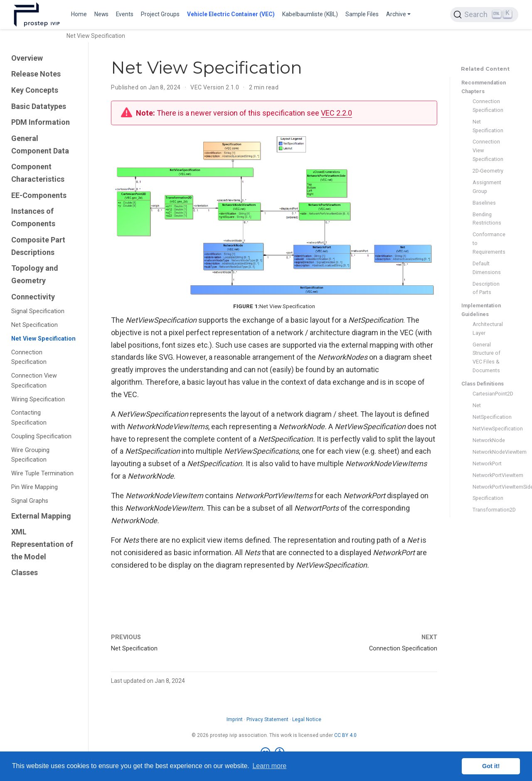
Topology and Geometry (35, 274)
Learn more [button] (269, 766)
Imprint (235, 719)
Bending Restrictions (487, 219)
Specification (488, 498)
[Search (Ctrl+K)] (484, 15)
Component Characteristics (38, 173)
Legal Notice (307, 719)
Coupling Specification (41, 436)
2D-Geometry (488, 171)
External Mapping (41, 516)
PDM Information (41, 122)
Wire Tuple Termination (42, 473)
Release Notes (36, 74)
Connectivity (33, 297)
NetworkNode (488, 440)
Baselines (484, 203)
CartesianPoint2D (488, 394)
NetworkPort (487, 463)
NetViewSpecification (488, 429)
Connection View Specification (34, 381)
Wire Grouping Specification (30, 455)
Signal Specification (38, 311)
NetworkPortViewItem (488, 475)
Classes (25, 572)
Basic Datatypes (39, 106)
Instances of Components (33, 217)
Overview (27, 58)
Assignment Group (487, 187)
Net (477, 405)
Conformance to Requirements (488, 243)
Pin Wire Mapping (34, 487)
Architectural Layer (488, 329)
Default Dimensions (487, 268)
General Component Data (40, 145)
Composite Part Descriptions (38, 246)
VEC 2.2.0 (336, 113)
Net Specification (34, 325)
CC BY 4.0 (345, 735)
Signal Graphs (30, 501)
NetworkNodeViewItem (488, 452)
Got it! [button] (491, 766)
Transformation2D (488, 510)
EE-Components (39, 195)
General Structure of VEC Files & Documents (486, 357)
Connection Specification (29, 357)
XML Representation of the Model (42, 544)
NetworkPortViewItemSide (488, 487)
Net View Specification (43, 339)
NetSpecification (488, 417)
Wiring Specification (38, 399)
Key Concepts (35, 90)
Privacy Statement (267, 719)
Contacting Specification (29, 418)
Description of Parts (486, 288)
